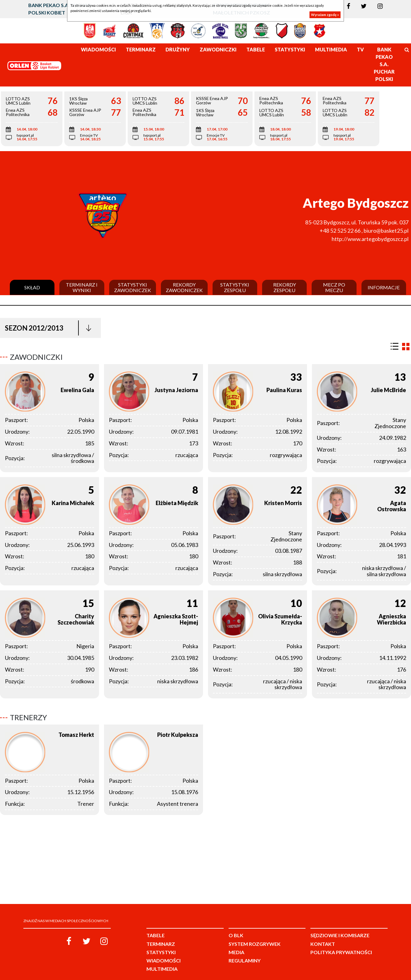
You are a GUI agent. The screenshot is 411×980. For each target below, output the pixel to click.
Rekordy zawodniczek (184, 287)
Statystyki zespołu (235, 287)
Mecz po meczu (334, 287)
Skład (32, 287)
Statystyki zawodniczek (133, 287)
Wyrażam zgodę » (325, 15)
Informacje (384, 287)
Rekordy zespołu (285, 287)
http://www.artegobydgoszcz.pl (370, 239)
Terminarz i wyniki (82, 287)
